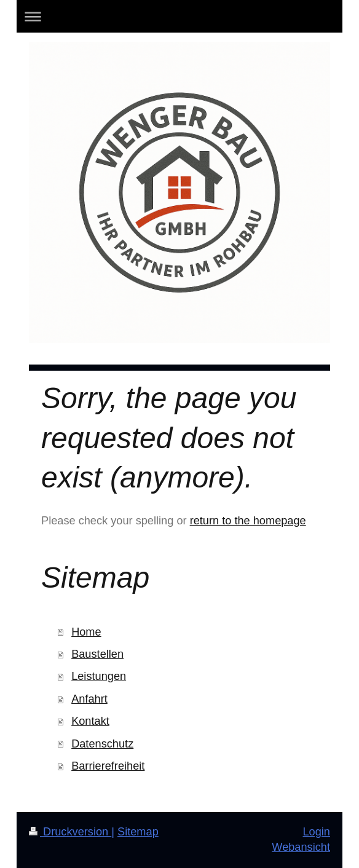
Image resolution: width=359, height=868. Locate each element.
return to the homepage (248, 521)
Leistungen (99, 676)
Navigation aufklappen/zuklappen (179, 16)
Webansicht (301, 847)
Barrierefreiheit (108, 766)
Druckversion (70, 832)
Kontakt (90, 721)
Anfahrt (89, 699)
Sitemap (138, 832)
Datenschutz (102, 744)
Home (86, 632)
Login (316, 832)
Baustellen (97, 654)
